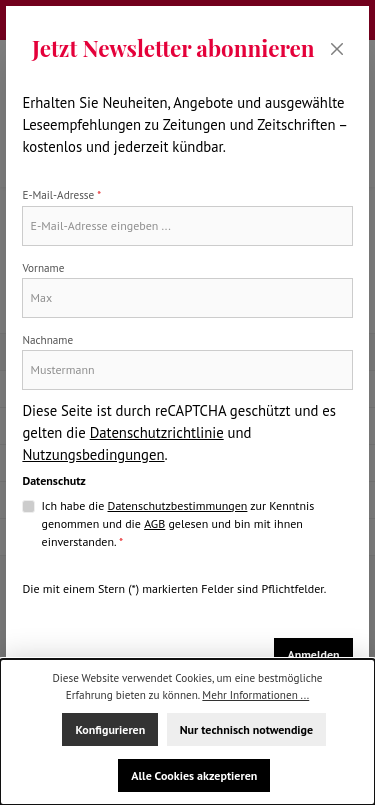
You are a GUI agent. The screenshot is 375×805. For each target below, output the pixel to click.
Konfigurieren (110, 729)
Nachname (47, 340)
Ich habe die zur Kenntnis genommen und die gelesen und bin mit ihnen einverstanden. (178, 523)
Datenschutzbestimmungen (178, 505)
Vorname (43, 268)
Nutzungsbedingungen (93, 454)
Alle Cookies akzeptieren (194, 775)
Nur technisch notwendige (246, 729)
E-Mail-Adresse (61, 195)
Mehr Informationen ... (255, 695)
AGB (154, 523)
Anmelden (313, 654)
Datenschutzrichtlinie (157, 432)
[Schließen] (337, 48)
